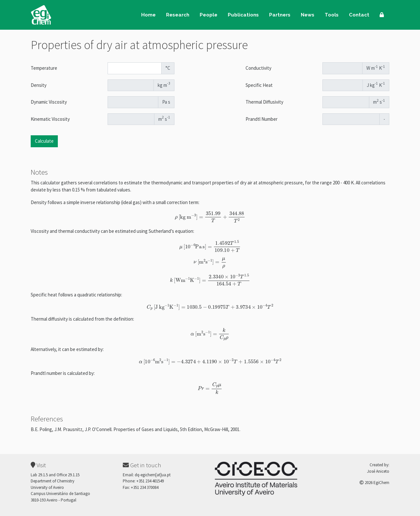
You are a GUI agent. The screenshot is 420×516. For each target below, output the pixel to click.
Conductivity (258, 68)
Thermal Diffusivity (264, 102)
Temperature (44, 68)
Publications (243, 15)
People (209, 15)
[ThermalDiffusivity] (346, 102)
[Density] (131, 85)
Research (178, 15)
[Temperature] (135, 68)
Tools (332, 15)
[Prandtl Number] (351, 119)
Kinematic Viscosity (50, 119)
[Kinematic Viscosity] (131, 119)
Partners (280, 15)
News (308, 15)
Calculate (44, 141)
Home (148, 15)
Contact (359, 15)
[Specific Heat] (343, 85)
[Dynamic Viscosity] (133, 102)
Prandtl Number (262, 119)
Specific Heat (259, 85)
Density (39, 85)
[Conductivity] (343, 68)
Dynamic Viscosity (49, 102)
